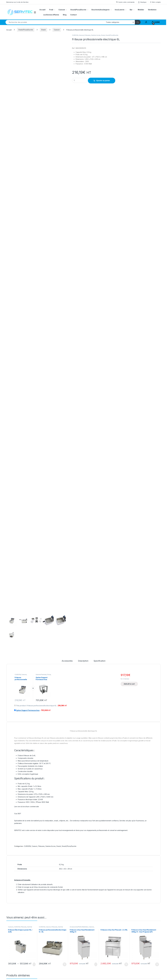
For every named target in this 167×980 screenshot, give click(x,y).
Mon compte (155, 2)
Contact (73, 15)
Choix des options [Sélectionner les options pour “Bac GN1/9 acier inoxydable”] (34, 903)
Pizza (49, 555)
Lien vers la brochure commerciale (26, 687)
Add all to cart (129, 565)
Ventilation (152, 10)
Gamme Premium (41, 555)
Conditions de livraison (138, 961)
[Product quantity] (80, 80)
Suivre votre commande (125, 2)
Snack (43, 30)
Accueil (42, 10)
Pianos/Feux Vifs (123, 866)
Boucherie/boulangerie (100, 10)
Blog (65, 15)
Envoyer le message (149, 931)
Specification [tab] (99, 542)
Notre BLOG (86, 970)
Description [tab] (83, 542)
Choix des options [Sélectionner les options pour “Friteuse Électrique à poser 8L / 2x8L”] (34, 845)
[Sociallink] (7, 973)
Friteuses (87, 35)
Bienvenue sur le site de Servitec (17, 2)
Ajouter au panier (103, 80)
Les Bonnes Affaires (51, 15)
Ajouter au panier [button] (65, 845)
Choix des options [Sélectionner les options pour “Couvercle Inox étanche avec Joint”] (65, 903)
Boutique (142, 2)
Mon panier (134, 951)
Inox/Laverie (120, 10)
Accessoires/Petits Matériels (79, 808)
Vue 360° (18, 694)
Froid (51, 10)
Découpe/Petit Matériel (84, 866)
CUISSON (75, 35)
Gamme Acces (96, 35)
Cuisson (62, 10)
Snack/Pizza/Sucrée (78, 10)
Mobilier (141, 10)
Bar (131, 10)
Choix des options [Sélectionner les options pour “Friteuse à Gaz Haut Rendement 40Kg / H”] (96, 845)
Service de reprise (137, 964)
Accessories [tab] (67, 542)
